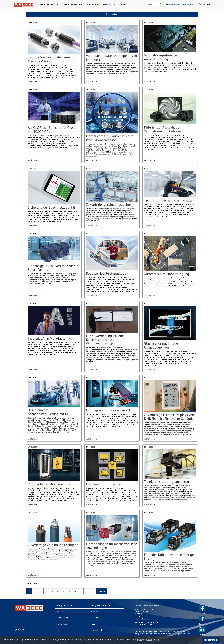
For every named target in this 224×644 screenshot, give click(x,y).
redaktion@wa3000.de (143, 619)
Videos (94, 612)
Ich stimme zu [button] (211, 640)
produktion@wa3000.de (143, 624)
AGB (93, 624)
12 (92, 591)
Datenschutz (97, 630)
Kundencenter (63, 618)
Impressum (62, 630)
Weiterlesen (33, 81)
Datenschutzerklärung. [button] (149, 640)
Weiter (102, 591)
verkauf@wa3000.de (142, 613)
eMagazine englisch (100, 605)
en (208, 4)
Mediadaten (62, 624)
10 (81, 591)
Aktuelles (61, 612)
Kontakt (95, 618)
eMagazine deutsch (66, 605)
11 (86, 591)
